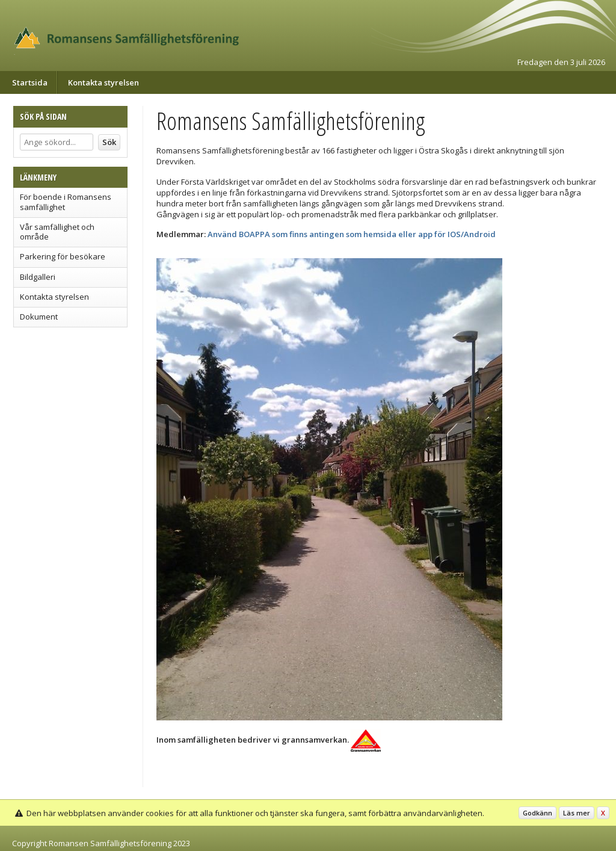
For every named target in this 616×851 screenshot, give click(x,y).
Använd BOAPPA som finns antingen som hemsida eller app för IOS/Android (352, 234)
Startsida (30, 82)
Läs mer (577, 813)
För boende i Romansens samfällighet (66, 202)
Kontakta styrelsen (103, 82)
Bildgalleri (38, 277)
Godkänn (537, 813)
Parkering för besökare (63, 256)
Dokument (39, 317)
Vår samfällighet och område (57, 232)
